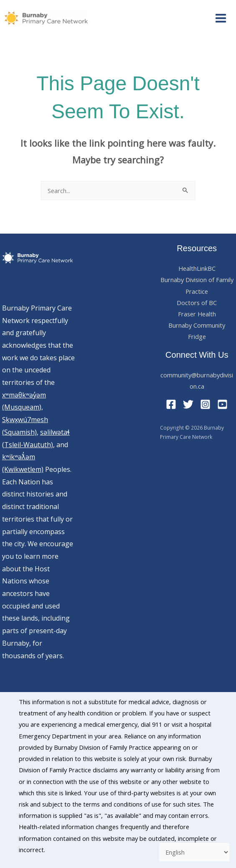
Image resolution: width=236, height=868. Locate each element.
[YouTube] (222, 404)
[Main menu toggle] (221, 18)
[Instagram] (205, 404)
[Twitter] (188, 404)
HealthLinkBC (197, 268)
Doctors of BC (197, 303)
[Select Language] (194, 852)
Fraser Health (197, 314)
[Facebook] (171, 404)
